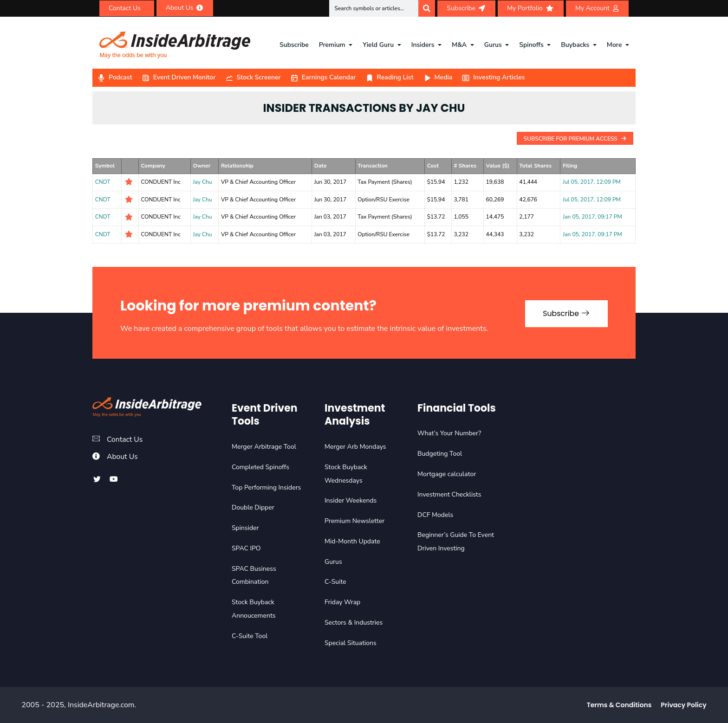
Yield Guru (378, 45)
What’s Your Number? (449, 433)
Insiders (423, 45)
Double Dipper (253, 507)
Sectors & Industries (354, 623)
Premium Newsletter (354, 521)
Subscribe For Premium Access (575, 139)
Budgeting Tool (440, 454)
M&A (459, 45)
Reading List (390, 77)
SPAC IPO (246, 548)
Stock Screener (253, 77)
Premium (332, 45)
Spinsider (245, 528)
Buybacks (575, 45)
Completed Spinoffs (260, 467)
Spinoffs (531, 45)
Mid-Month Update (352, 541)
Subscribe (294, 45)
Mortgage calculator (447, 474)
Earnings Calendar (323, 77)
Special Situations (351, 643)
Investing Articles (493, 77)
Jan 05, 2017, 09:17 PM (592, 217)
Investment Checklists (449, 494)
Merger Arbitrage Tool (264, 447)
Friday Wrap (342, 602)
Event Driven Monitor (179, 77)
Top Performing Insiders (266, 487)
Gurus (493, 45)
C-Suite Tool (250, 636)
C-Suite (335, 582)
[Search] (427, 8)
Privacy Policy (683, 705)
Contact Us (125, 439)
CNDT (103, 182)
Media (438, 77)
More (614, 45)
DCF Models (435, 515)
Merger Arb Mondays (355, 447)
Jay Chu (203, 182)
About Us (123, 457)
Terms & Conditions (619, 705)
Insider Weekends (351, 500)
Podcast (115, 77)
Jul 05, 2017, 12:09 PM (592, 182)
